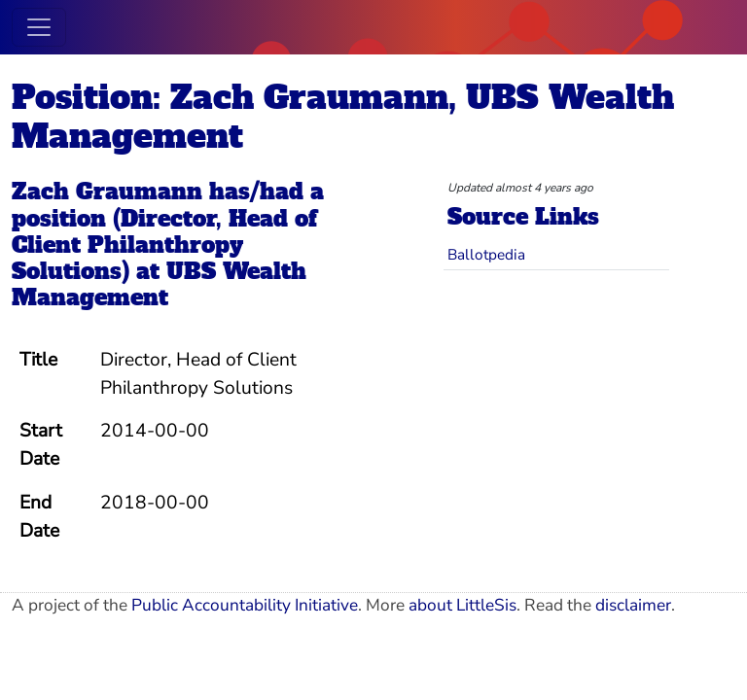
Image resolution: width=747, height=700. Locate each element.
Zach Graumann (107, 192)
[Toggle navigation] (39, 27)
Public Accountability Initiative (245, 605)
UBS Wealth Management (159, 284)
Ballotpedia (486, 254)
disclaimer (633, 605)
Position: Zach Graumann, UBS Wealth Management (343, 117)
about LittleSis (462, 605)
